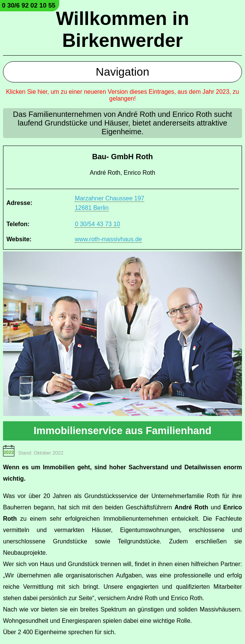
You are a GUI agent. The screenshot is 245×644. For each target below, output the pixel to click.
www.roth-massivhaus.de (108, 239)
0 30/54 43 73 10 (97, 224)
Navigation (123, 72)
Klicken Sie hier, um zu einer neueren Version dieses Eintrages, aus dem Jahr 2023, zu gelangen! (122, 95)
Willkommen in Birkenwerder (122, 29)
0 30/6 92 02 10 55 (29, 5)
